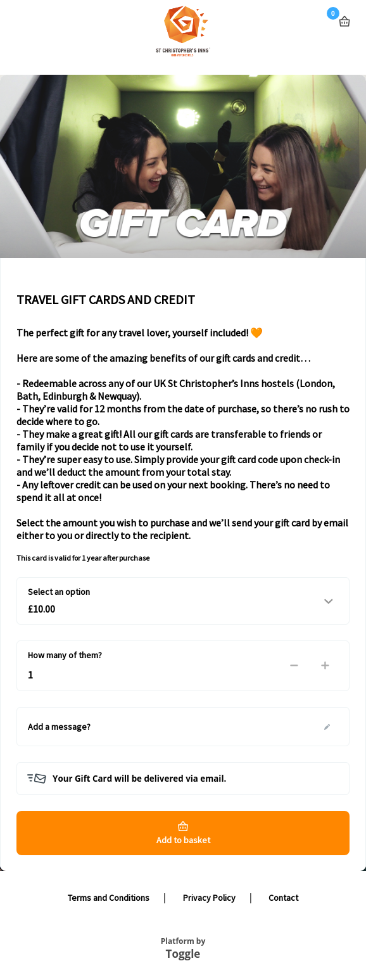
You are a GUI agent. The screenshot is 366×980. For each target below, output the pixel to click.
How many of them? (65, 655)
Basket (344, 16)
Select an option (59, 592)
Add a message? (59, 727)
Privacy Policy (209, 898)
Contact (283, 898)
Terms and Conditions (109, 898)
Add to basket (183, 840)
